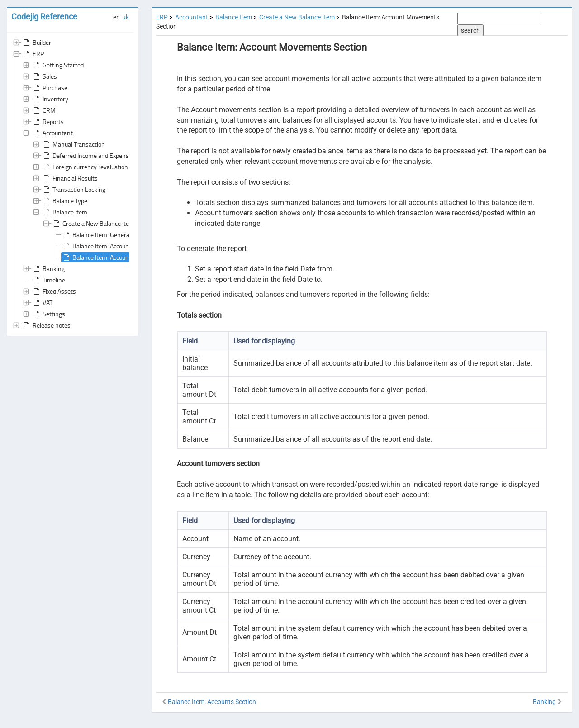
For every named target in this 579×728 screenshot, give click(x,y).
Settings (48, 314)
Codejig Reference (44, 17)
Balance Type (64, 201)
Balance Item (64, 212)
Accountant (52, 133)
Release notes (46, 325)
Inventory (50, 99)
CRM (44, 110)
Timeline (48, 280)
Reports (48, 122)
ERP (33, 54)
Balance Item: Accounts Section (109, 246)
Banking (48, 269)
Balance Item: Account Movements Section (124, 257)
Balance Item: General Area (103, 235)
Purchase (50, 88)
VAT (42, 303)
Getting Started (58, 65)
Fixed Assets (54, 291)
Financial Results (70, 178)
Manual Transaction (73, 144)
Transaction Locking (74, 190)
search (470, 30)
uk (126, 17)
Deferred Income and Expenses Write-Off (102, 156)
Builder (36, 43)
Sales (44, 76)
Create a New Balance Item (93, 224)
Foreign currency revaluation (85, 167)
